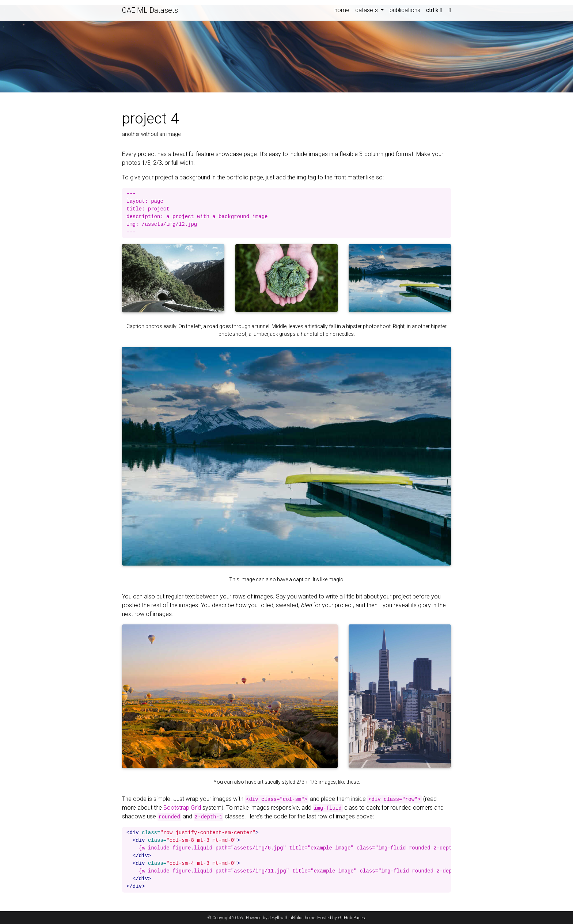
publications (405, 10)
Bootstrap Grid (182, 808)
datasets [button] (367, 10)
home (342, 10)
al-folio (296, 918)
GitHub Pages (352, 918)
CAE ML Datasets (150, 10)
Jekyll (274, 918)
